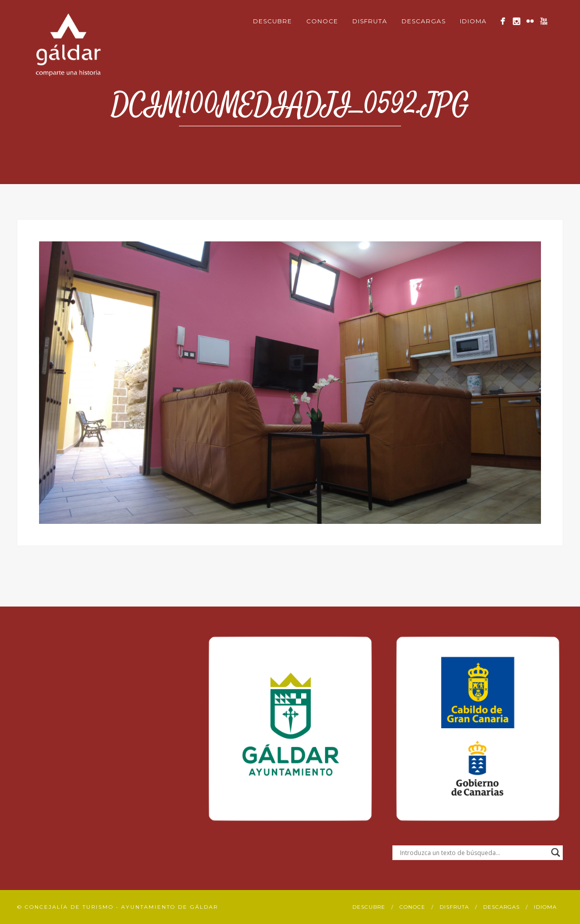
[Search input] (473, 852)
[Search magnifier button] (556, 852)
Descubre (273, 21)
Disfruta (370, 21)
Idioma (473, 21)
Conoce (322, 21)
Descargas (424, 21)
